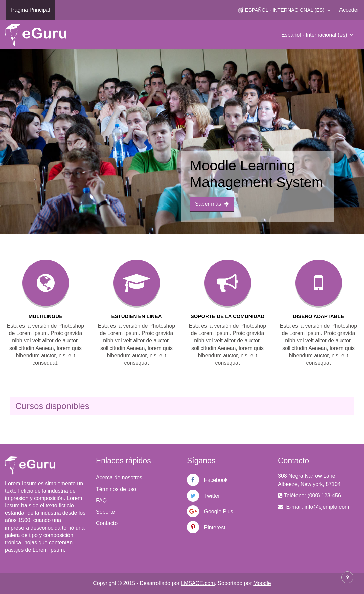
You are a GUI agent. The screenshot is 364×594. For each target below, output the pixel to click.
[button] (284, 10)
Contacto (107, 523)
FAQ (101, 500)
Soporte (105, 512)
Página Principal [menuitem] (31, 10)
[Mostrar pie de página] (347, 577)
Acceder (349, 10)
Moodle (262, 583)
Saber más (212, 204)
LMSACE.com (198, 583)
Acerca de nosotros (119, 478)
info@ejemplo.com (327, 507)
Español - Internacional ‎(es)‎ (315, 35)
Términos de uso (116, 489)
